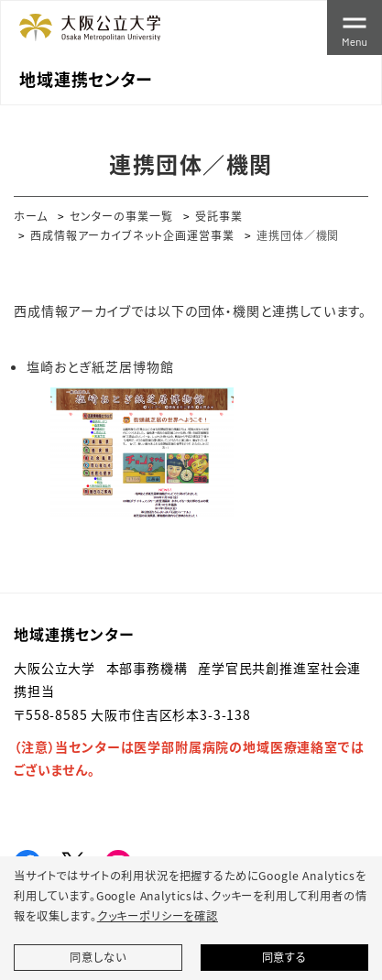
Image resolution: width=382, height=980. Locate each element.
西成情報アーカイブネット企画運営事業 (132, 235)
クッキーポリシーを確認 (158, 916)
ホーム (31, 216)
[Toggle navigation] (355, 27)
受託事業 (219, 216)
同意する (284, 957)
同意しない (98, 957)
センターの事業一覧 (121, 216)
